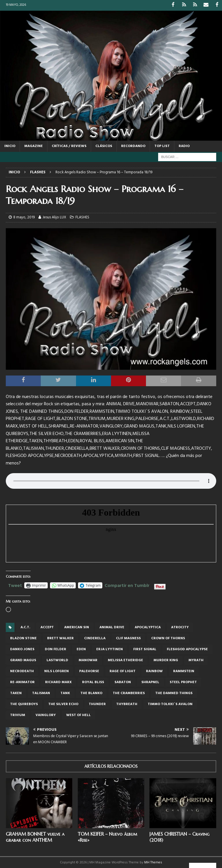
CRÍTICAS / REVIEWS (69, 146)
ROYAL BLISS (93, 682)
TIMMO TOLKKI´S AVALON (170, 704)
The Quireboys (24, 704)
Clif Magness (128, 638)
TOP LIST (162, 146)
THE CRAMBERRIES (129, 693)
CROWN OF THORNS (168, 638)
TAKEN (16, 693)
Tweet (15, 584)
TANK (65, 693)
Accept (47, 627)
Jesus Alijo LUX (54, 217)
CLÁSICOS (104, 146)
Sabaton (123, 682)
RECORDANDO (133, 146)
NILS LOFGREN (57, 671)
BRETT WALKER (60, 638)
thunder (97, 704)
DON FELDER (55, 649)
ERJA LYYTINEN (110, 649)
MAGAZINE (34, 146)
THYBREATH (127, 704)
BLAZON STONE (23, 638)
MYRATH (196, 660)
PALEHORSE (89, 671)
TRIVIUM (18, 715)
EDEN (81, 649)
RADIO (184, 146)
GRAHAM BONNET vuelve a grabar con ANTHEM (35, 837)
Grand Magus (23, 660)
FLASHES (82, 217)
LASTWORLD (57, 660)
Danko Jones (22, 649)
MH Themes (153, 862)
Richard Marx (58, 682)
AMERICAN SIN (77, 627)
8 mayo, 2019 (24, 217)
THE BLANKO (91, 693)
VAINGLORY (46, 715)
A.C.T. (25, 627)
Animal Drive (112, 627)
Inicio (10, 146)
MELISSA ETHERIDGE (125, 660)
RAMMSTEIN (184, 671)
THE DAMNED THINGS (174, 693)
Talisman (41, 693)
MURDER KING (166, 660)
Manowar (88, 660)
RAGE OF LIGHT (123, 671)
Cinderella (95, 638)
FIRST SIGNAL (145, 649)
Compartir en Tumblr (127, 584)
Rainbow (154, 671)
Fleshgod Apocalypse (187, 649)
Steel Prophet (183, 682)
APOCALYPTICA (148, 627)
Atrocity (180, 627)
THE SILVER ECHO (63, 704)
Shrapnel (150, 682)
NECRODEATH (22, 671)
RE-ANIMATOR (22, 682)
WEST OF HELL (78, 715)
